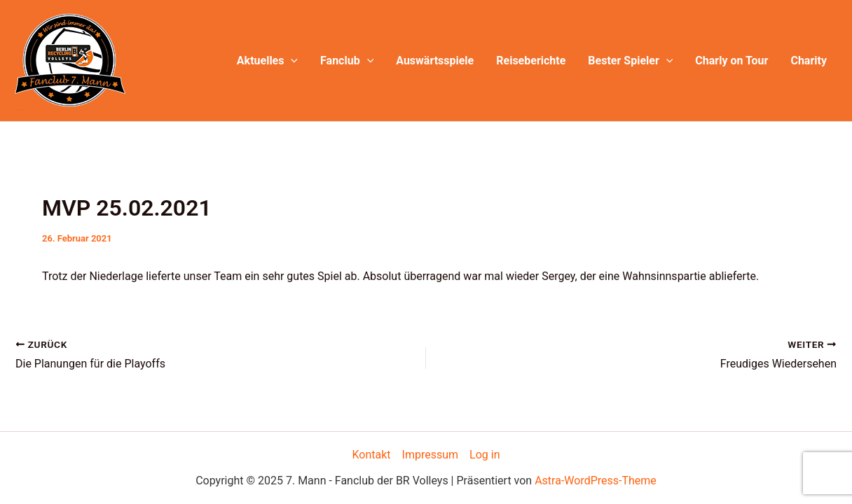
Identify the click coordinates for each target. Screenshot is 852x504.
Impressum (431, 455)
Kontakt (372, 455)
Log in (485, 455)
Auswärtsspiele (435, 61)
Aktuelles (267, 61)
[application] (291, 61)
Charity (809, 61)
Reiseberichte (531, 61)
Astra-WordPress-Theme (596, 481)
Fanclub (347, 61)
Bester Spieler (630, 61)
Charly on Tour (731, 61)
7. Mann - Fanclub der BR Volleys (19, 110)
